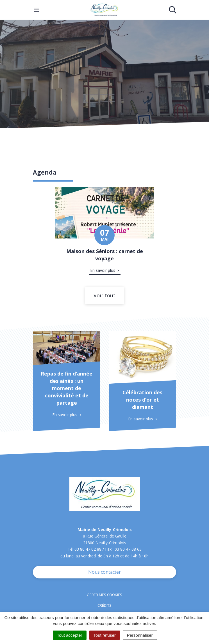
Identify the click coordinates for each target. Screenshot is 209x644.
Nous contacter (104, 572)
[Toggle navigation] (36, 10)
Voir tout (104, 295)
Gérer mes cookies (104, 595)
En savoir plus (103, 270)
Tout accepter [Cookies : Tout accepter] (70, 635)
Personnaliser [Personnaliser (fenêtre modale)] (140, 635)
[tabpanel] (104, 234)
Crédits (104, 605)
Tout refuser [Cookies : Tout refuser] (105, 635)
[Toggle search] (173, 10)
